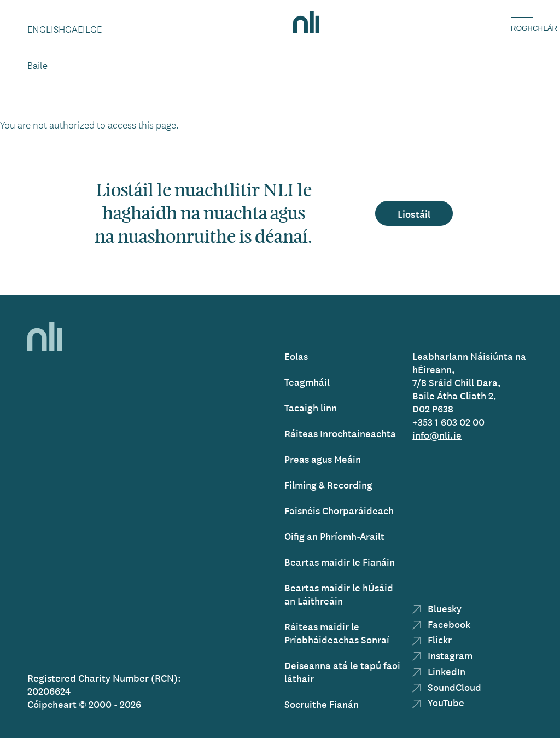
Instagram (442, 655)
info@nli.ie (437, 435)
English (46, 29)
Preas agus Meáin (323, 459)
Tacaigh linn (311, 407)
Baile (37, 65)
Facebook (441, 624)
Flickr (432, 639)
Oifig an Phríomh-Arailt (334, 536)
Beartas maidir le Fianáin (340, 562)
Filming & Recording (328, 484)
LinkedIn (439, 671)
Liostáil (414, 213)
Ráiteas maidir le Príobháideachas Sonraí (337, 633)
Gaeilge (83, 29)
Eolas (296, 356)
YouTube (438, 702)
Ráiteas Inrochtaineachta (340, 433)
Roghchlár (522, 28)
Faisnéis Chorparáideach (339, 510)
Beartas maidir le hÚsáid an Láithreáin (339, 594)
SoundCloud (447, 687)
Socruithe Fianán (322, 704)
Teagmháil (307, 382)
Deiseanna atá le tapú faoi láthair (342, 672)
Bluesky (437, 608)
